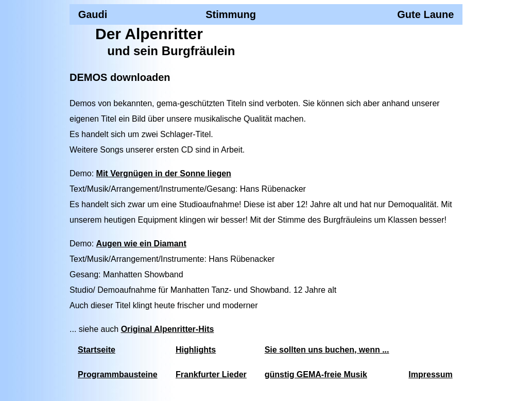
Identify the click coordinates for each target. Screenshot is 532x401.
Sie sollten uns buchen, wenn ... (327, 350)
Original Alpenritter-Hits (168, 329)
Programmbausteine (118, 374)
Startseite (97, 350)
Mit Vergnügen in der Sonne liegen (164, 173)
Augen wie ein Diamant (141, 244)
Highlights (196, 350)
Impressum (430, 374)
